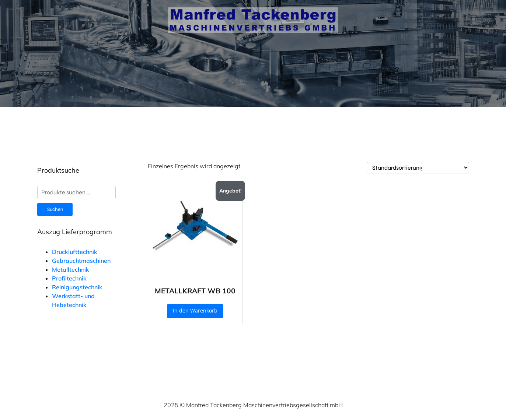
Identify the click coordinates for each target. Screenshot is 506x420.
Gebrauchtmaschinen (81, 261)
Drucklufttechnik (75, 252)
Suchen (55, 209)
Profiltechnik (69, 278)
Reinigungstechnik (77, 287)
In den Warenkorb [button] (195, 310)
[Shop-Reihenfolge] (418, 168)
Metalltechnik (71, 269)
